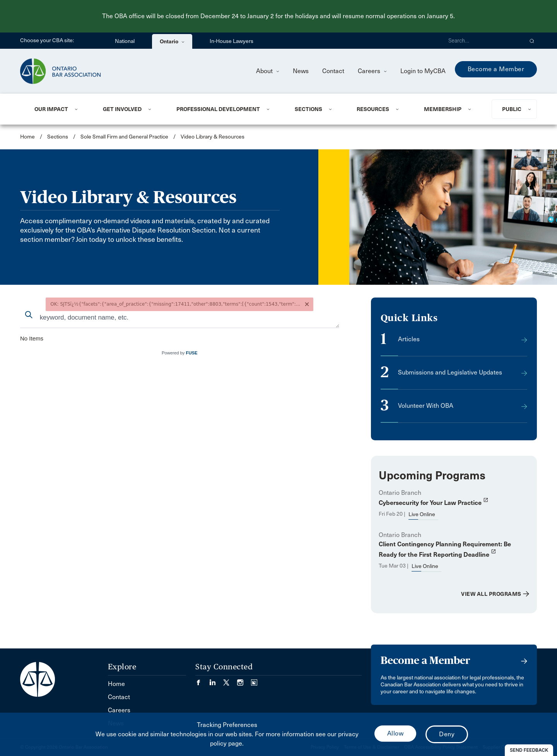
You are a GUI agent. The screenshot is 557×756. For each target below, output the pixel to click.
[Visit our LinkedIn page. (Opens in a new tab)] (216, 680)
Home (27, 137)
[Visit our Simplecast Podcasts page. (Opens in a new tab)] (254, 680)
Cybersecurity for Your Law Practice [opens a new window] (434, 503)
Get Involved (122, 109)
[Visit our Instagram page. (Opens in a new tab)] (244, 680)
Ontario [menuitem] (172, 41)
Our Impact (51, 109)
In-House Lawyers (232, 41)
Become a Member (496, 69)
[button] (532, 41)
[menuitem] (59, 109)
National (125, 41)
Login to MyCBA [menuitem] (423, 71)
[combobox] (180, 318)
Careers (372, 71)
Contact (333, 71)
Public (512, 109)
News (301, 71)
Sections (308, 109)
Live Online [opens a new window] (422, 514)
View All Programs (491, 594)
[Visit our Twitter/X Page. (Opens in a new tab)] (230, 680)
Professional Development (218, 109)
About (268, 71)
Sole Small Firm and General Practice (124, 137)
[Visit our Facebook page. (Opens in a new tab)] (202, 680)
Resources (373, 109)
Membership (443, 109)
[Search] (483, 41)
